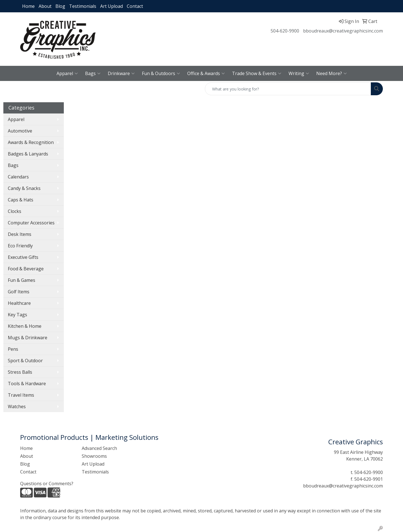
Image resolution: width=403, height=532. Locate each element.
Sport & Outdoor (25, 361)
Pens (13, 349)
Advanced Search (99, 448)
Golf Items (19, 292)
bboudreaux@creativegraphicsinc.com (343, 31)
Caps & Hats (21, 200)
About (45, 6)
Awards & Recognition (31, 142)
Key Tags (17, 315)
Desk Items (20, 234)
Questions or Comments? (47, 484)
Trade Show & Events (257, 73)
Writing (299, 73)
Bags (93, 73)
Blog (60, 6)
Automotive (20, 131)
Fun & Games (22, 280)
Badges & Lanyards (28, 154)
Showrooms (94, 456)
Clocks (15, 211)
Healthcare (19, 303)
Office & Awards (206, 73)
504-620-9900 (285, 31)
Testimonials (83, 6)
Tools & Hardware (27, 384)
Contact (135, 6)
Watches (17, 406)
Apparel (67, 73)
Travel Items (21, 395)
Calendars (18, 177)
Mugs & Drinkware (28, 338)
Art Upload (112, 6)
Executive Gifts (23, 257)
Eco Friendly (20, 246)
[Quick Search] (288, 89)
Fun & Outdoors (161, 73)
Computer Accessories (31, 223)
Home (28, 6)
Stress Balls (20, 372)
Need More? (331, 73)
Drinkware (121, 73)
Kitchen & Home (25, 326)
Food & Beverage (26, 269)
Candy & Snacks (24, 188)
